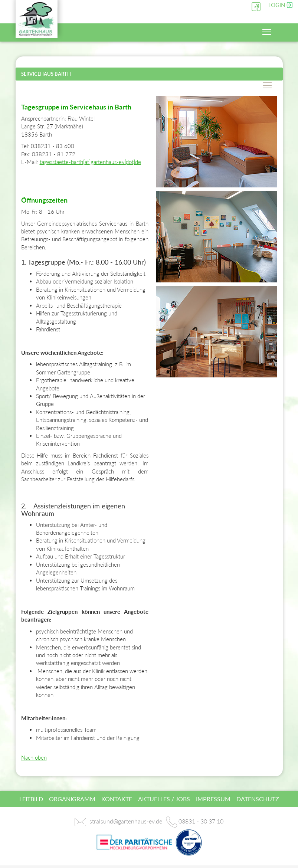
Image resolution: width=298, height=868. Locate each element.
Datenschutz (258, 799)
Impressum (213, 799)
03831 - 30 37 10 (201, 821)
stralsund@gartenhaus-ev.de (126, 821)
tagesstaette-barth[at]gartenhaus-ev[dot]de (90, 162)
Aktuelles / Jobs (164, 799)
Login (277, 5)
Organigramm (72, 799)
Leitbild (31, 799)
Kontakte (117, 799)
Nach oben (34, 757)
